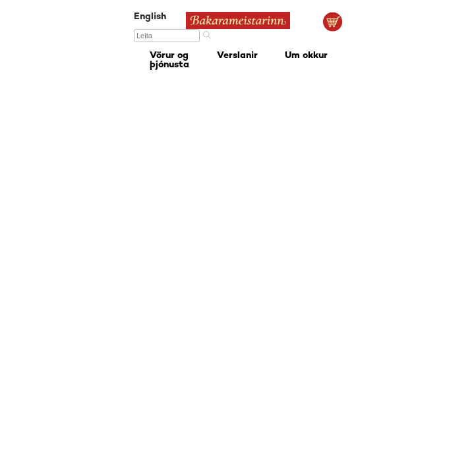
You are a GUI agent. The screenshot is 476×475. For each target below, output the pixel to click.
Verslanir (237, 56)
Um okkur (306, 56)
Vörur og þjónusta (169, 60)
